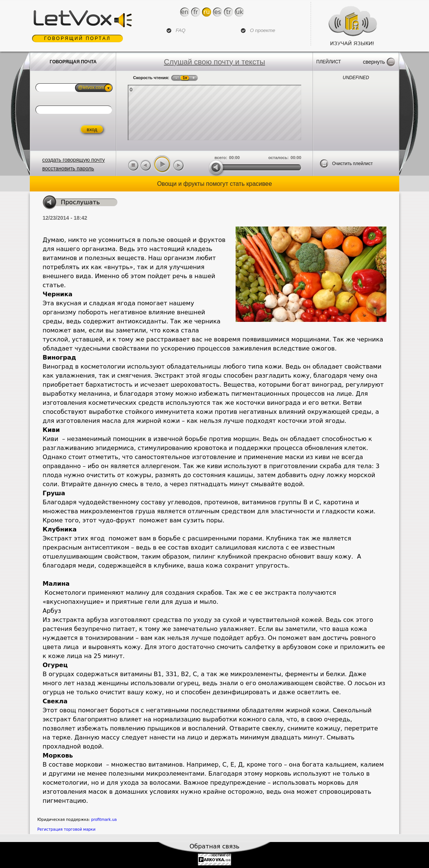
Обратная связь (215, 846)
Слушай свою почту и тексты (214, 62)
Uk (240, 12)
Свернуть (374, 62)
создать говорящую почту (74, 160)
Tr (229, 12)
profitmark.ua (104, 820)
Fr (196, 12)
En (185, 12)
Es (218, 12)
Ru (207, 12)
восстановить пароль (68, 168)
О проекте (263, 30)
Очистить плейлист (352, 164)
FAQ (181, 30)
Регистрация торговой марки (66, 829)
